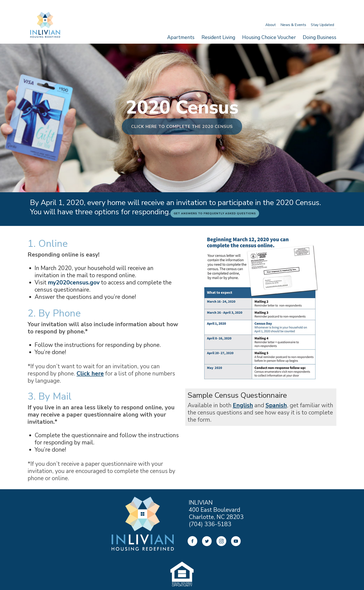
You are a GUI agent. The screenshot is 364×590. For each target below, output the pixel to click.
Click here (90, 374)
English (243, 405)
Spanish (276, 405)
